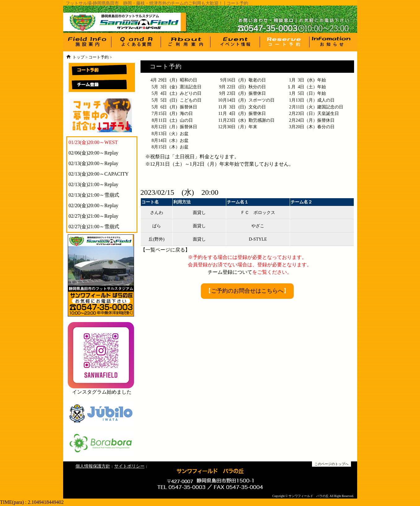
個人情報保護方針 (93, 466)
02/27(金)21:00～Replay (94, 216)
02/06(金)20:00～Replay (94, 153)
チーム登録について (230, 272)
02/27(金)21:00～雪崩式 (94, 227)
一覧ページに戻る (165, 250)
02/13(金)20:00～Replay (94, 163)
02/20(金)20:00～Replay (94, 205)
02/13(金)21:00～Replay (94, 184)
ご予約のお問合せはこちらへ (247, 291)
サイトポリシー (129, 466)
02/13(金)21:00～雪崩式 (94, 195)
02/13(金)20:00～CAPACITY (99, 174)
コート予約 (99, 57)
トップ (78, 57)
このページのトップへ (331, 464)
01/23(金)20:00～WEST (93, 142)
